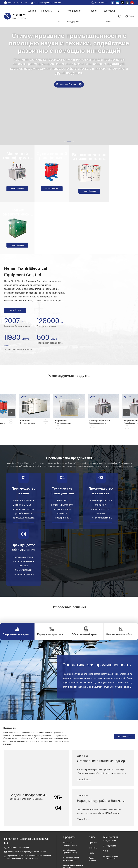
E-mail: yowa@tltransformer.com (48, 3)
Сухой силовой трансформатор (52, 158)
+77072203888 (23, 848)
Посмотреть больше (69, 87)
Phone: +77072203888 (17, 3)
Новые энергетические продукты (17, 214)
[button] (65, 142)
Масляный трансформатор (17, 158)
